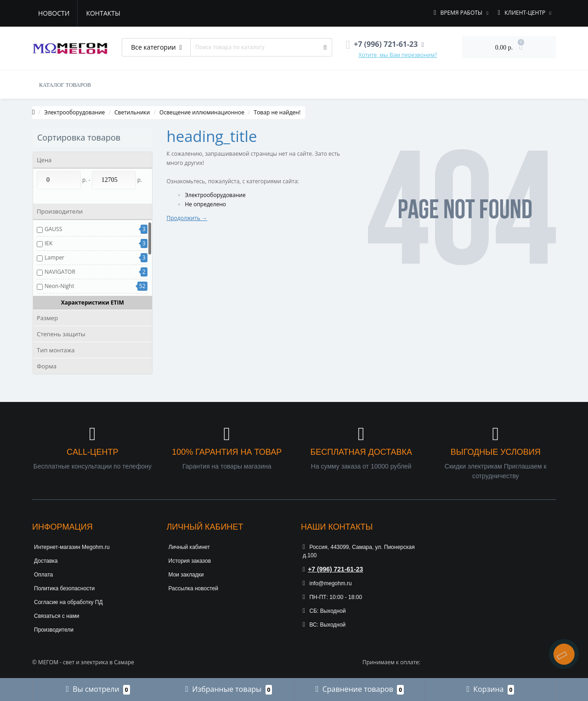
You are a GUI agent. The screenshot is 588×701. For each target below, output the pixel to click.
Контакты (103, 13)
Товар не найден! (277, 112)
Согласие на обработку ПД (68, 602)
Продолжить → (187, 218)
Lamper (54, 257)
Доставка (46, 561)
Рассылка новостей (193, 588)
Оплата (43, 575)
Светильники (132, 112)
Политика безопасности (64, 588)
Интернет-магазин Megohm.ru (72, 547)
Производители (54, 630)
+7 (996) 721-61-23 (333, 569)
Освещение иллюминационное (202, 112)
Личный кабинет (189, 547)
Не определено (206, 204)
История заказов (190, 561)
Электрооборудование (74, 112)
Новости (54, 13)
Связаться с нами (57, 616)
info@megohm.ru (327, 583)
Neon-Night (59, 286)
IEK (48, 243)
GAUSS (53, 229)
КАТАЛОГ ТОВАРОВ (65, 85)
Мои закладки (186, 575)
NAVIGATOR (60, 272)
